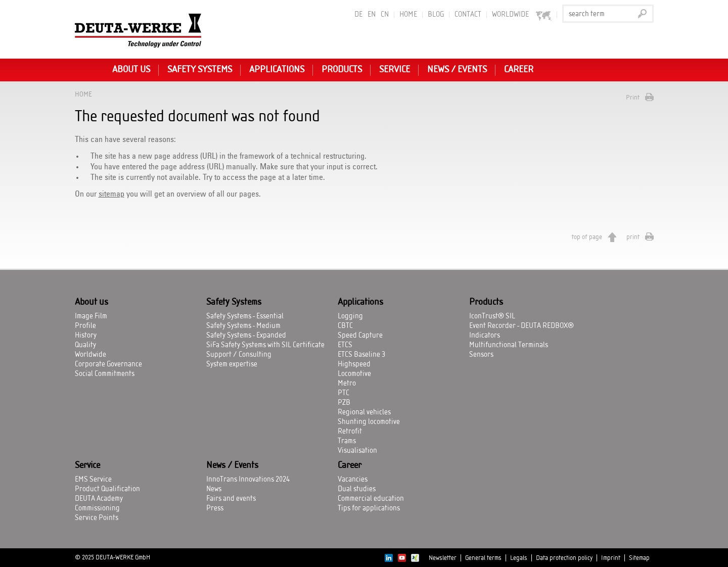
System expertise (232, 364)
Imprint (611, 558)
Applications (277, 70)
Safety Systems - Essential (245, 316)
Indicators (485, 336)
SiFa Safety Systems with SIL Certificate (265, 345)
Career (519, 70)
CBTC (345, 326)
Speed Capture (360, 336)
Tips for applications (369, 508)
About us (131, 70)
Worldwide (90, 355)
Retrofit (350, 432)
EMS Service (93, 480)
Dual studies (357, 489)
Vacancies (353, 480)
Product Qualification (107, 489)
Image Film (91, 316)
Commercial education (371, 499)
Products (342, 70)
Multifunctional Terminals (509, 345)
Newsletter (443, 558)
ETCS (345, 345)
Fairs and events (231, 499)
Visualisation (357, 451)
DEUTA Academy (99, 499)
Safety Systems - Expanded (246, 336)
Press (215, 508)
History (86, 336)
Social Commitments (105, 374)
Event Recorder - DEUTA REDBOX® (521, 326)
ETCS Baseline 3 (361, 355)
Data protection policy (564, 558)
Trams (347, 441)
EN (372, 15)
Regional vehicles (364, 412)
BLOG (436, 15)
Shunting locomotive (369, 422)
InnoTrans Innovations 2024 (248, 480)
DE (358, 15)
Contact (468, 15)
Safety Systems (200, 70)
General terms (483, 558)
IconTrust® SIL (492, 316)
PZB (344, 403)
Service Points (97, 518)
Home (408, 15)
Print (633, 98)
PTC (344, 393)
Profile (85, 326)
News (214, 489)
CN (385, 15)
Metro (347, 384)
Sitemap (639, 558)
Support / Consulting (239, 355)
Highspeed (354, 364)
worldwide (522, 15)
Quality (85, 345)
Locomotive (354, 374)
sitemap (111, 194)
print (633, 237)
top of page (587, 237)
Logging (350, 316)
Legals (519, 558)
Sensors (481, 355)
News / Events (457, 70)
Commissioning (97, 508)
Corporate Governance (108, 364)
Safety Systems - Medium (243, 326)
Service (395, 70)
